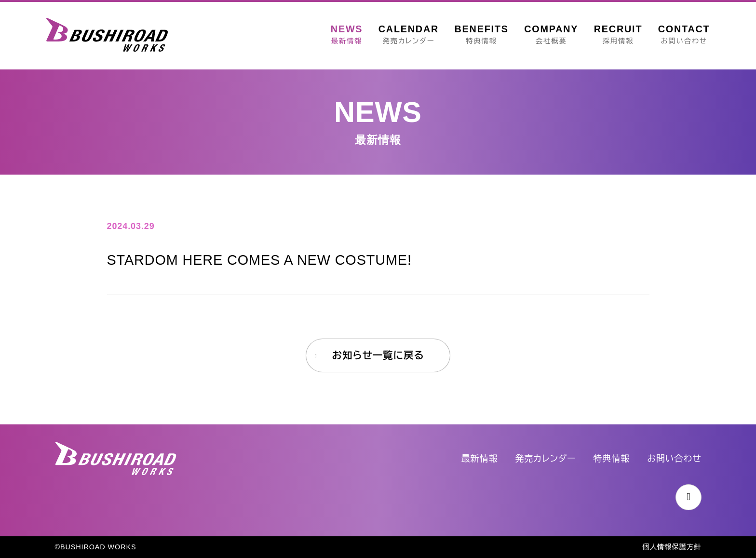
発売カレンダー (546, 459)
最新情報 (480, 459)
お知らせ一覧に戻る (378, 355)
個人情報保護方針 (672, 547)
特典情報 (612, 459)
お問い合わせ (674, 459)
